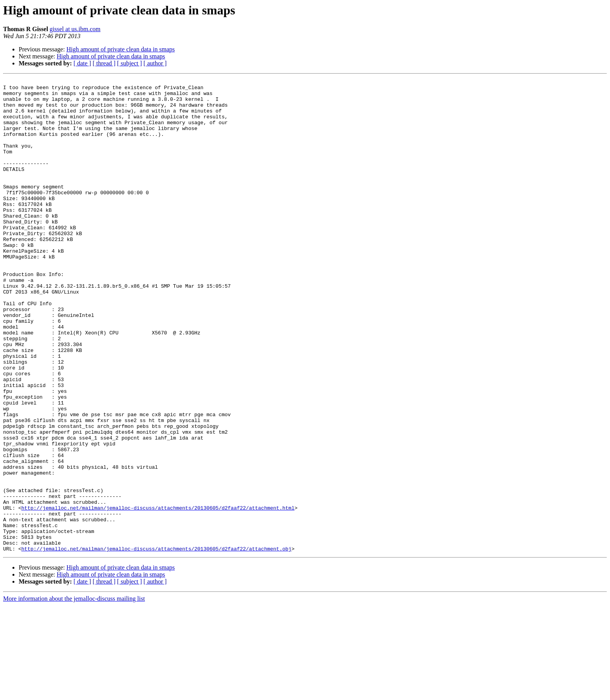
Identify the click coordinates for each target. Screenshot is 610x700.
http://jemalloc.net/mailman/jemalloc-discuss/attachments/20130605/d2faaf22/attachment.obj (156, 643)
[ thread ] (104, 63)
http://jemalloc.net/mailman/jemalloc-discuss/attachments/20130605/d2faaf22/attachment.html (158, 594)
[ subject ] (130, 63)
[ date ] (82, 63)
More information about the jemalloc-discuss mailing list (74, 693)
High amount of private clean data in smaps (121, 49)
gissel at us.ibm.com (75, 29)
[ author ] (155, 63)
